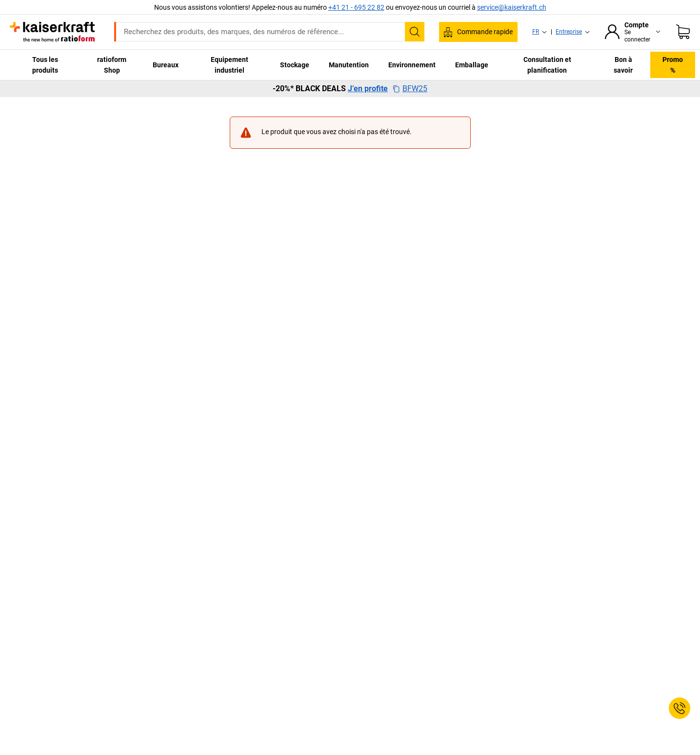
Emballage (472, 65)
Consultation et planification (547, 65)
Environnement (412, 65)
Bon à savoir (623, 65)
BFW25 (410, 89)
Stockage (295, 65)
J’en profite (368, 89)
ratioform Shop (112, 65)
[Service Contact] (680, 708)
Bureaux (166, 65)
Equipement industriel (230, 65)
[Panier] (683, 32)
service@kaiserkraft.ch (512, 7)
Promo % (673, 65)
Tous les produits (45, 65)
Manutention (349, 65)
